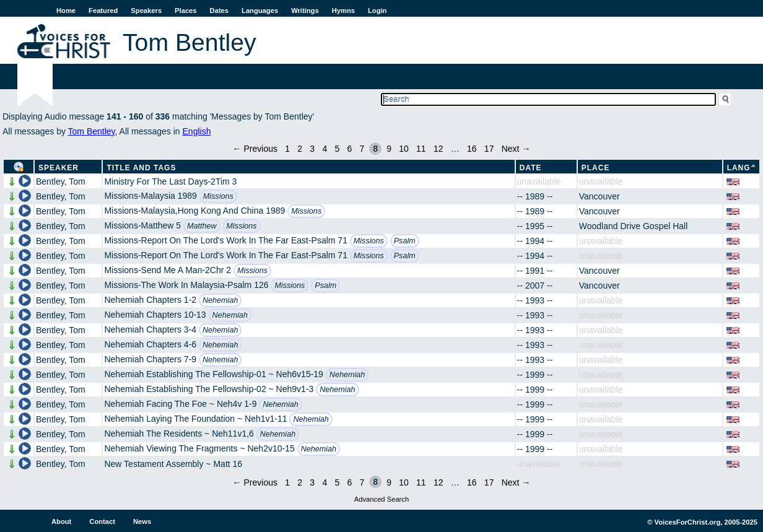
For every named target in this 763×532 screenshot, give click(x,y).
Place (596, 168)
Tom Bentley (92, 131)
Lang (739, 168)
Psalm (405, 241)
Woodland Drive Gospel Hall (634, 226)
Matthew (202, 226)
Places (185, 11)
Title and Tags (141, 168)
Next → (516, 149)
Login (377, 11)
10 (404, 149)
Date (531, 168)
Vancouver (599, 196)
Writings (305, 11)
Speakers (146, 11)
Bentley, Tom (61, 181)
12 (438, 149)
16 (472, 149)
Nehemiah (220, 300)
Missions (218, 196)
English (197, 131)
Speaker (59, 168)
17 (489, 149)
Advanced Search (381, 499)
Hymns (343, 11)
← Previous (255, 149)
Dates (219, 11)
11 (421, 149)
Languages (260, 11)
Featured (103, 11)
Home (66, 11)
